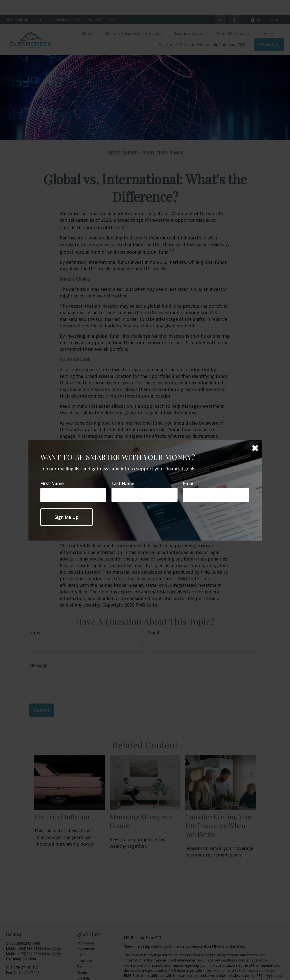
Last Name (123, 484)
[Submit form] (66, 517)
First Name (52, 484)
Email (189, 484)
